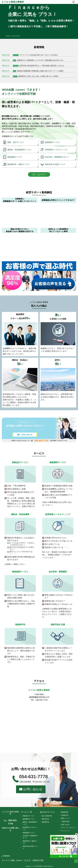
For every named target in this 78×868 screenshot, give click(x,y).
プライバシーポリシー (68, 828)
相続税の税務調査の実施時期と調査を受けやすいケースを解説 (33, 71)
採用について (65, 818)
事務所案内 (65, 812)
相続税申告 (46, 822)
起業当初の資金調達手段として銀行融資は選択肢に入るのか (33, 66)
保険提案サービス (29, 833)
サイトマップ (65, 831)
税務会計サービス (29, 816)
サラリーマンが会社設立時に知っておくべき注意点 (30, 55)
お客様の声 (65, 815)
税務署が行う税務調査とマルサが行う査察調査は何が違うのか (33, 60)
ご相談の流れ (65, 821)
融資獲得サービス (29, 819)
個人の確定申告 (47, 816)
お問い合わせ (31, 789)
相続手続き (46, 819)
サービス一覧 (26, 812)
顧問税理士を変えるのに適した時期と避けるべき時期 (30, 76)
